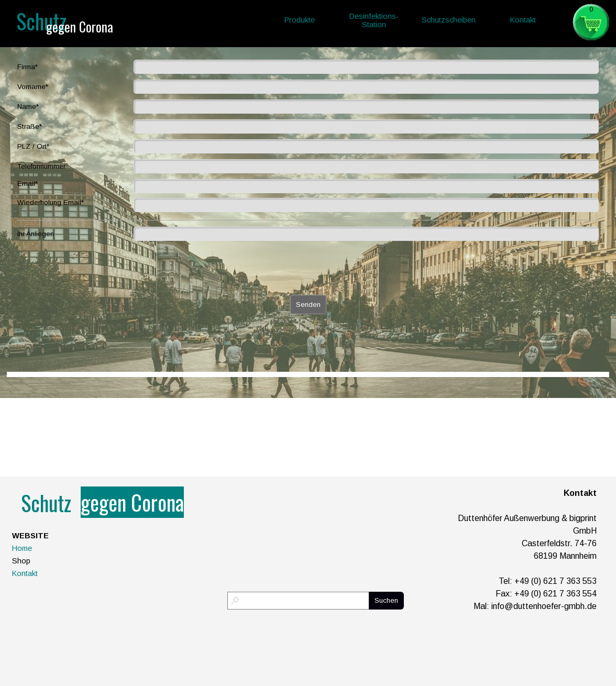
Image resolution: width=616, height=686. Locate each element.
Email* (27, 184)
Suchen (386, 600)
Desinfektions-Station (374, 20)
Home (22, 548)
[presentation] (97, 269)
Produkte (300, 20)
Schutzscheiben (449, 20)
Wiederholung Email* (51, 202)
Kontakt (25, 573)
